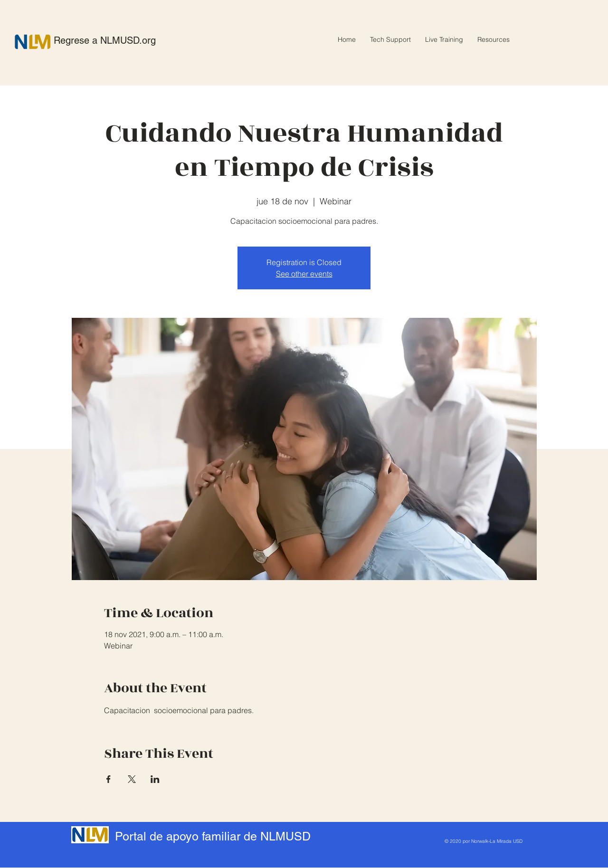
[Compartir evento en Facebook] (109, 779)
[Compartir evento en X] (132, 779)
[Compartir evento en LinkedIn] (155, 779)
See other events (304, 274)
